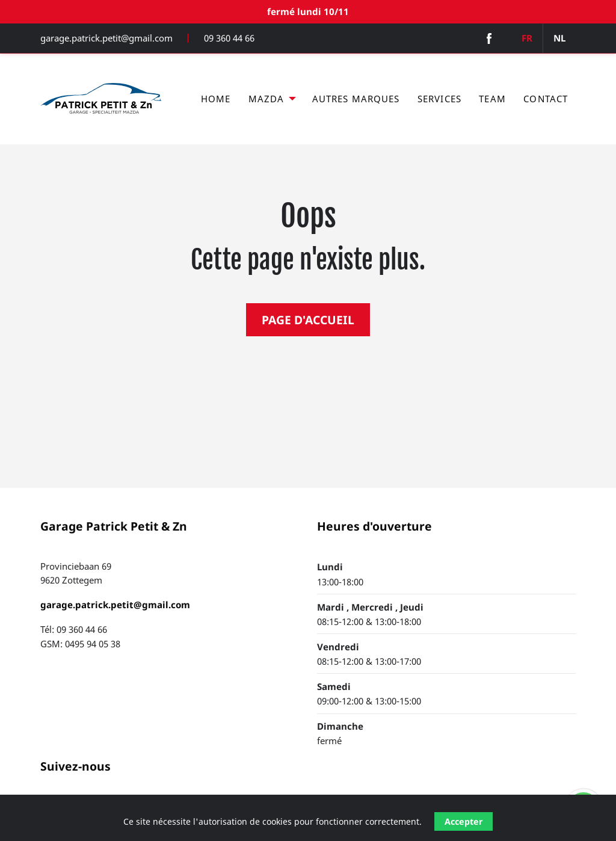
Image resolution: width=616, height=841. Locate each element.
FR (527, 38)
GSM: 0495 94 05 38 (80, 644)
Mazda (266, 99)
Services (439, 99)
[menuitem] (216, 99)
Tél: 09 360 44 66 (74, 629)
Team (492, 99)
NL (559, 38)
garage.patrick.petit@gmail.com (106, 38)
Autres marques (356, 99)
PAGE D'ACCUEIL (308, 320)
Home (216, 99)
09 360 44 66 (229, 38)
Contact (546, 99)
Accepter (464, 821)
